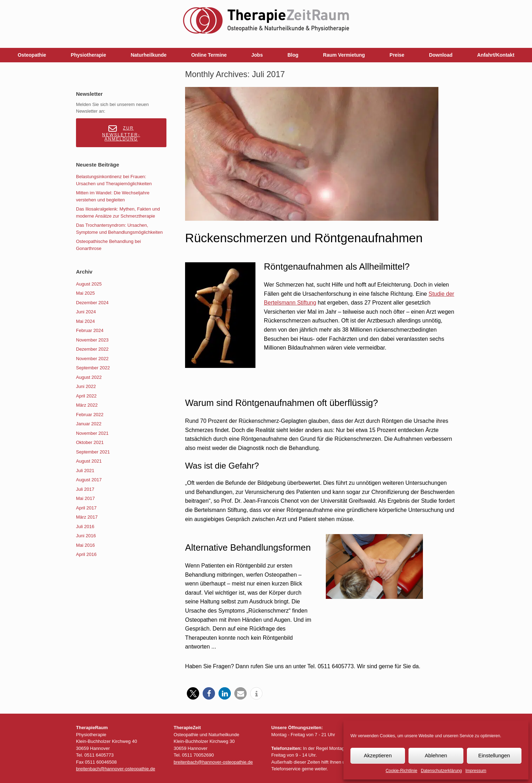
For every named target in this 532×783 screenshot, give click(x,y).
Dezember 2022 (92, 349)
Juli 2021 (85, 471)
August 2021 (89, 461)
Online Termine (209, 55)
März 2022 (87, 405)
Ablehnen (436, 755)
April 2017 (86, 508)
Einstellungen (494, 755)
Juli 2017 (85, 489)
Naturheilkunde (148, 55)
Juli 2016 (85, 527)
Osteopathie (32, 55)
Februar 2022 (90, 415)
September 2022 (93, 368)
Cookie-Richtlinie (401, 771)
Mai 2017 (85, 498)
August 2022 (89, 377)
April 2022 (86, 396)
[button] (193, 693)
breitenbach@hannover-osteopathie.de (116, 769)
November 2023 (92, 340)
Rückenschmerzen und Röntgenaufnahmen (304, 238)
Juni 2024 (86, 312)
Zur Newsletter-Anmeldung (121, 133)
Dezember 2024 (92, 303)
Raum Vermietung (344, 55)
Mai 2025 (85, 293)
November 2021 (92, 433)
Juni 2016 (86, 536)
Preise (397, 55)
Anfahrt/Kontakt (496, 55)
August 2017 (89, 480)
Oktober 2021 (90, 442)
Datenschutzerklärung (441, 771)
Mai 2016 (85, 545)
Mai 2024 (85, 321)
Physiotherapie (88, 55)
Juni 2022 (86, 386)
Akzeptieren (378, 755)
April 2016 (86, 554)
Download (441, 55)
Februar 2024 (90, 330)
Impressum (476, 771)
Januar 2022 (89, 424)
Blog (293, 55)
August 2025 (89, 284)
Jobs (257, 55)
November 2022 (92, 359)
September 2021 (93, 452)
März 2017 (87, 517)
